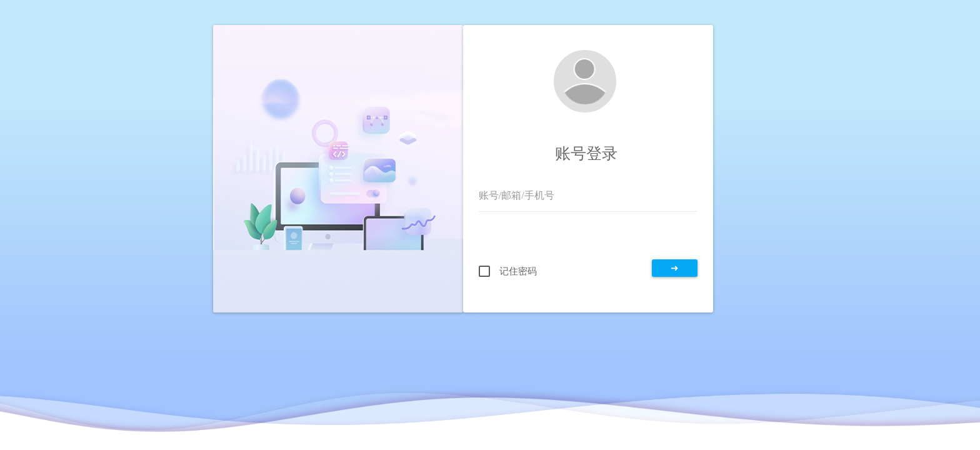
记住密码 (518, 271)
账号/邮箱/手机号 (517, 195)
